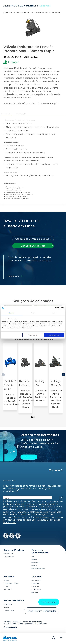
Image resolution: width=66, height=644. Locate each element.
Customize (33, 335)
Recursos (37, 579)
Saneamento (8, 592)
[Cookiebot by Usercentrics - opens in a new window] (57, 308)
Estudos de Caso (36, 592)
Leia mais (13, 279)
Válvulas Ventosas (9, 560)
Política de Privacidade (31, 625)
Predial (6, 589)
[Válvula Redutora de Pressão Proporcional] (10, 379)
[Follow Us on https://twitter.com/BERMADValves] (53, 473)
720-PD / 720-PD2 (10, 388)
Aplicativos (35, 595)
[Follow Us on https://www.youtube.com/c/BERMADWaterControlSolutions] (56, 473)
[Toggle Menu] (61, 638)
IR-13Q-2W (40, 386)
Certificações (35, 589)
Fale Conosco (49, 605)
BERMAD (4, 12)
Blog (33, 559)
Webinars (34, 562)
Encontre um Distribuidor (42, 614)
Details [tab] (33, 313)
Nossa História (8, 607)
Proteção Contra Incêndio (11, 586)
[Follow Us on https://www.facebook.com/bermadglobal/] (62, 473)
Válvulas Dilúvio (8, 557)
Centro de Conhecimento (40, 554)
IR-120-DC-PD (25, 386)
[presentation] (63, 378)
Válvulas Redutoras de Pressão (47, 12)
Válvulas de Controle (25, 12)
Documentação (36, 583)
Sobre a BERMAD (14, 603)
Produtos (11, 12)
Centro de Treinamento (38, 571)
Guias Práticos (35, 565)
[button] (32, 420)
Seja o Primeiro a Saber (9, 484)
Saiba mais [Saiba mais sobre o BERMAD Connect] (45, 6)
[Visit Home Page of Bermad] (12, 639)
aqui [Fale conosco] (55, 103)
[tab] (33, 242)
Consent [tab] (11, 313)
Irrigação (6, 583)
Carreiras (6, 610)
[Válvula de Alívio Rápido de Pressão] (41, 377)
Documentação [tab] (21, 114)
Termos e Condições (12, 625)
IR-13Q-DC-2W (55, 386)
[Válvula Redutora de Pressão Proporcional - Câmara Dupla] (25, 381)
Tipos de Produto (14, 553)
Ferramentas (35, 586)
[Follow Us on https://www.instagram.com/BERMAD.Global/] (59, 473)
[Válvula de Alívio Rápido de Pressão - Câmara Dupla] (56, 381)
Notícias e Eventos (9, 613)
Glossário (34, 568)
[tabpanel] (33, 270)
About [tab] (55, 313)
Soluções (9, 579)
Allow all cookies (54, 335)
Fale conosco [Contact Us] (29, 460)
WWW (14, 630)
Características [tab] (6, 114)
